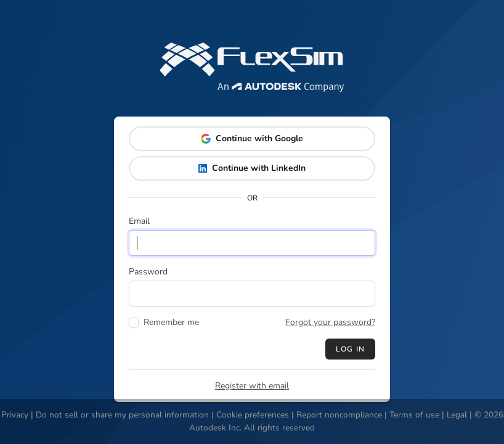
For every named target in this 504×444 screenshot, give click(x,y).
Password (148, 272)
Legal (457, 415)
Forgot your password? (330, 322)
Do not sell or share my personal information (122, 415)
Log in (350, 349)
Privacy (15, 415)
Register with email (252, 386)
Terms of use (414, 415)
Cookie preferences (253, 415)
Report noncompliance (339, 415)
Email (139, 221)
